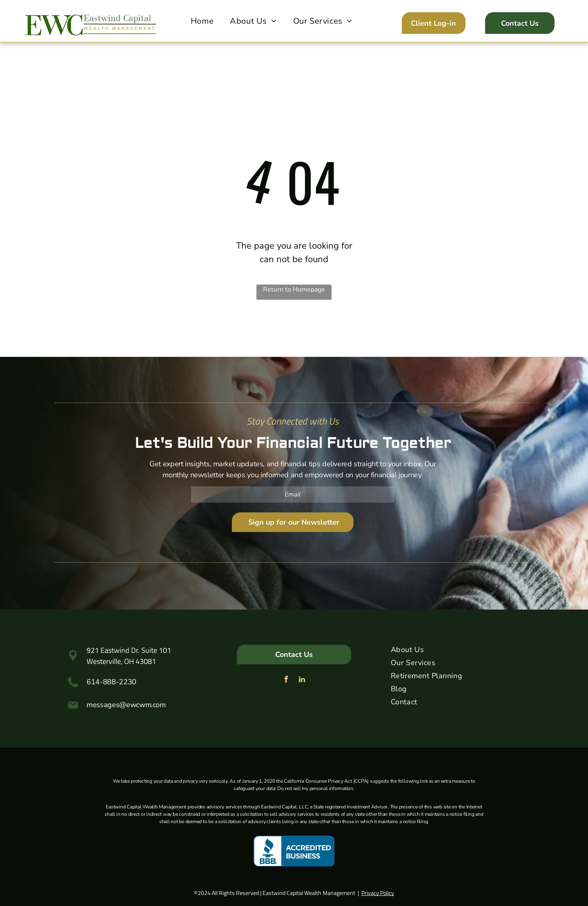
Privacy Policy (378, 893)
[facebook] (286, 680)
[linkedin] (302, 680)
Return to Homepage (294, 289)
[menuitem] (202, 21)
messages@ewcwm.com (126, 705)
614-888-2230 (111, 682)
